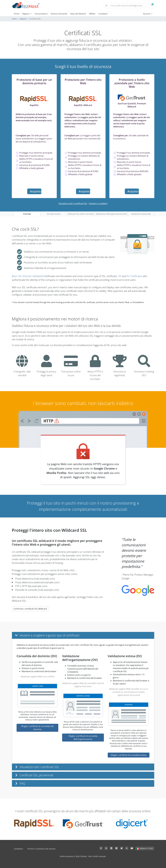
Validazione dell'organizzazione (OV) (111, 214)
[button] (83, 635)
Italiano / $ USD (145, 848)
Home (17, 14)
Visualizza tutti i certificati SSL (73, 203)
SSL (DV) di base (54, 214)
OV (120, 276)
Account (147, 14)
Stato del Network (78, 14)
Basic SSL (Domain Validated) (27, 276)
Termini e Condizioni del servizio (41, 849)
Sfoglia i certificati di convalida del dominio (37, 728)
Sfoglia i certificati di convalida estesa (129, 755)
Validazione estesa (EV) (141, 214)
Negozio (26, 14)
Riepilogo (27, 214)
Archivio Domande (59, 14)
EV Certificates (134, 276)
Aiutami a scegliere (98, 203)
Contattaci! (103, 14)
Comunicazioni (41, 14)
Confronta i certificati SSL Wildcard (30, 609)
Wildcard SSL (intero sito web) (81, 214)
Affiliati (92, 14)
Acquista (36, 191)
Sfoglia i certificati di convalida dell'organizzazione (83, 738)
